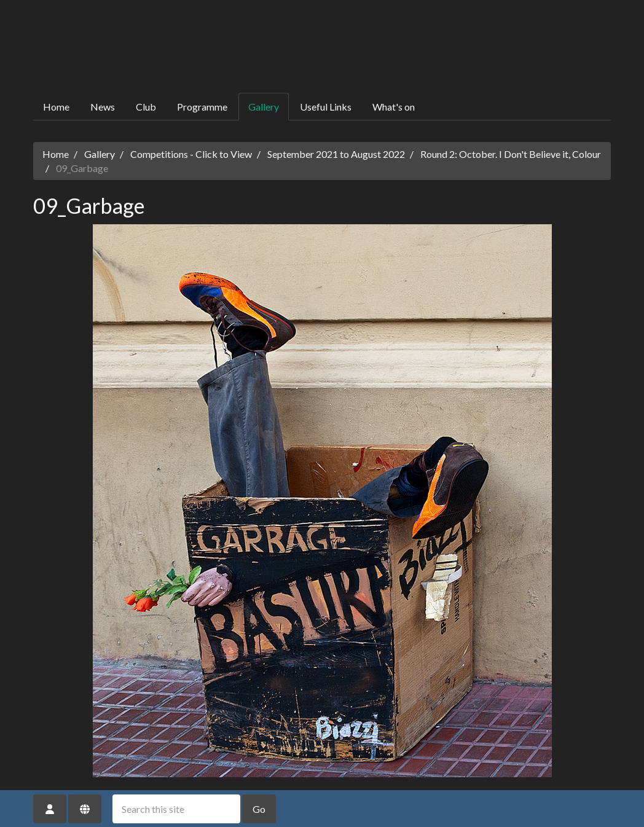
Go (259, 809)
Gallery (264, 107)
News (103, 107)
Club (146, 107)
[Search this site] (176, 809)
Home (56, 107)
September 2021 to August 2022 (336, 154)
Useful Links (326, 107)
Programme (202, 107)
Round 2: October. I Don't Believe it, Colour (511, 154)
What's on (394, 107)
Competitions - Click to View (191, 154)
